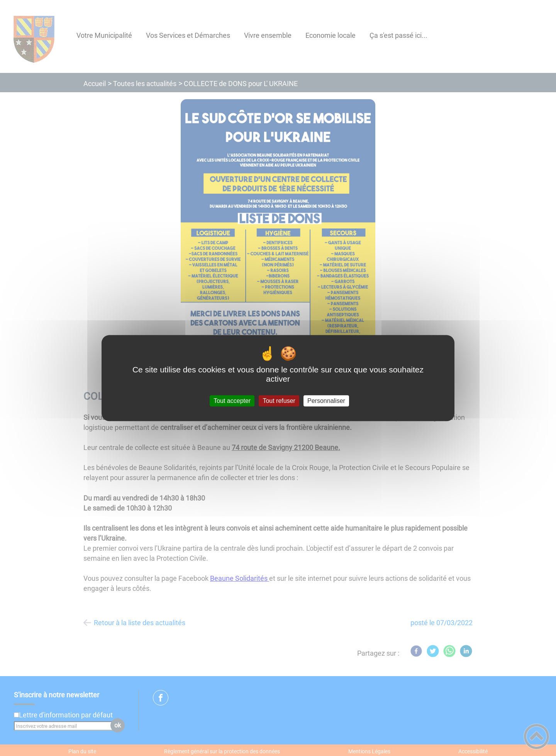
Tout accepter (232, 401)
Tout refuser (279, 401)
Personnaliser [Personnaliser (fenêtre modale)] (326, 401)
